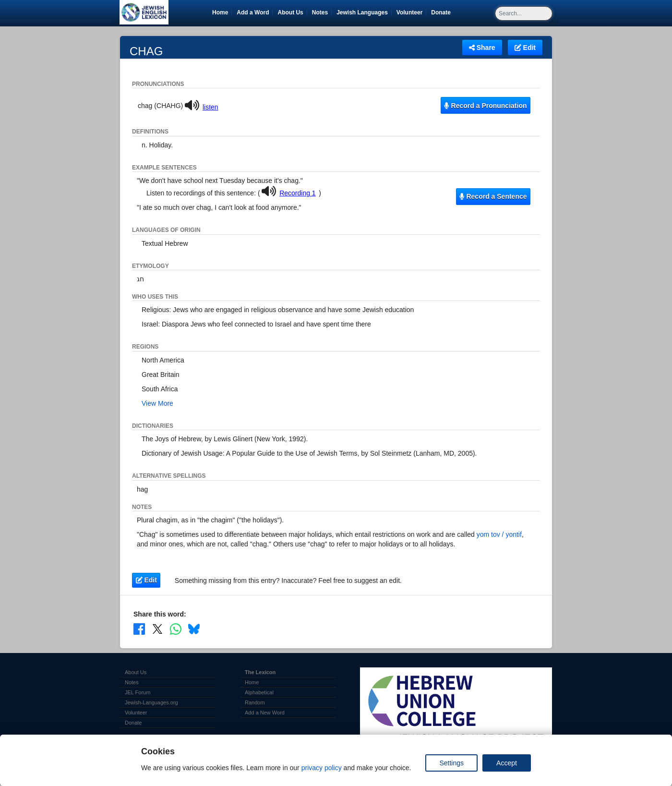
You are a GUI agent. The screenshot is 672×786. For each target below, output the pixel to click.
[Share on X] (157, 629)
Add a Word (253, 12)
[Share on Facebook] (139, 629)
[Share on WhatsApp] (176, 629)
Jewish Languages (364, 12)
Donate (443, 12)
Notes (320, 12)
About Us (290, 12)
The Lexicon (260, 672)
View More (157, 403)
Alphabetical (259, 692)
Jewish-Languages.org (151, 702)
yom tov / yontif (499, 534)
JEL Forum (138, 692)
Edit (525, 48)
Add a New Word (265, 713)
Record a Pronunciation (485, 106)
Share (482, 48)
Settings (451, 763)
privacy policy (322, 768)
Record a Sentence (493, 196)
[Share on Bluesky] (194, 629)
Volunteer (411, 12)
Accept (507, 763)
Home (220, 12)
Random (255, 702)
